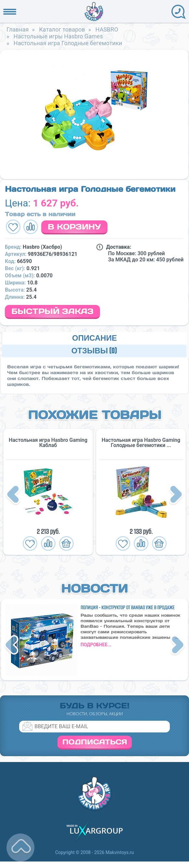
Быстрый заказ (52, 311)
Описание (94, 338)
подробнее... (96, 645)
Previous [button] (14, 495)
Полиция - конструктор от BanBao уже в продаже (127, 607)
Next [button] (176, 495)
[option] (94, 113)
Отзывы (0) (94, 351)
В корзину (74, 227)
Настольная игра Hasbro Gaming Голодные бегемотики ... (141, 443)
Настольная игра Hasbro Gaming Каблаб (48, 443)
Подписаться (95, 742)
